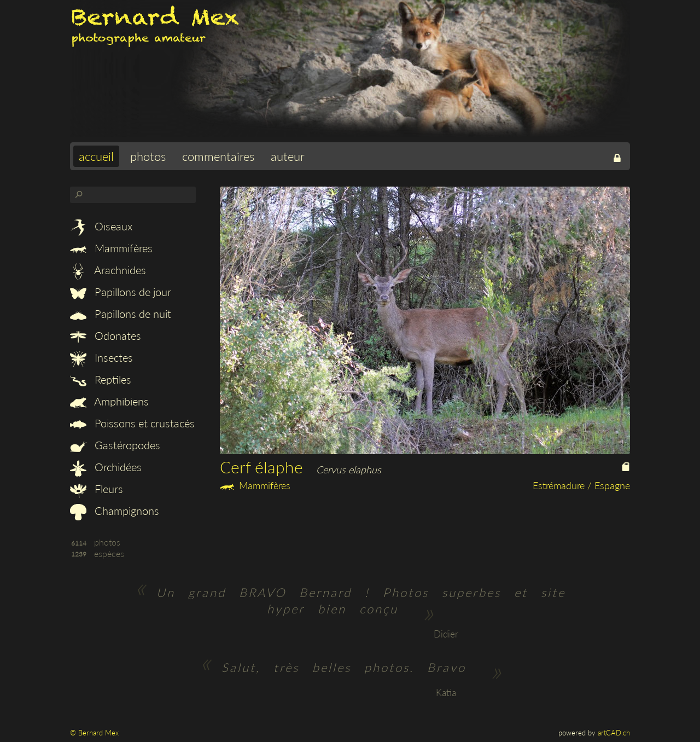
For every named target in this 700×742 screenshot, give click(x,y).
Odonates (106, 335)
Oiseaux (101, 226)
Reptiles (101, 379)
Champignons (115, 511)
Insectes (101, 357)
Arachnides (108, 270)
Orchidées (106, 467)
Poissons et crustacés (132, 423)
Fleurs (97, 489)
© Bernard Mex (94, 733)
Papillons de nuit (121, 314)
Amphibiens (109, 401)
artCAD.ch (614, 733)
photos (148, 156)
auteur (288, 156)
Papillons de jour (121, 292)
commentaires (218, 156)
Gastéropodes (115, 445)
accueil (96, 156)
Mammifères (111, 248)
